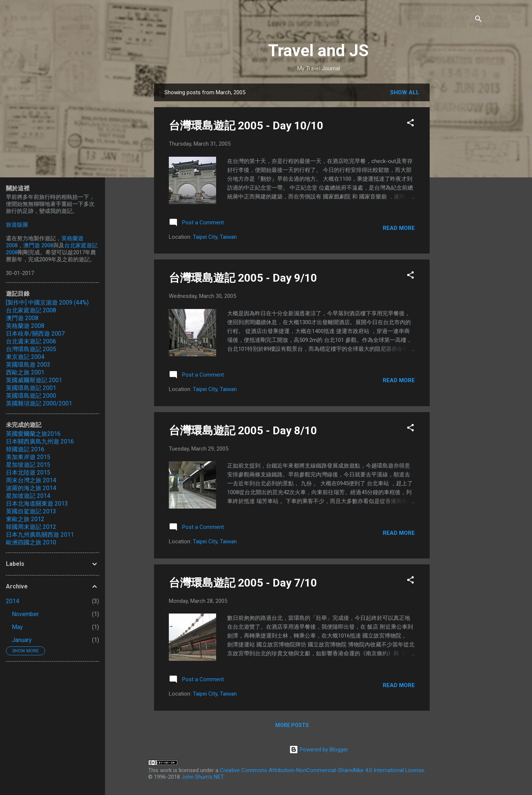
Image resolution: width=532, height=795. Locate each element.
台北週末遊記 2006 (31, 341)
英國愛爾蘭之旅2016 (33, 434)
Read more (399, 228)
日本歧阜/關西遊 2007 (35, 334)
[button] (410, 124)
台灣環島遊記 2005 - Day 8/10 (243, 430)
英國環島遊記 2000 (31, 396)
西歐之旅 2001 (25, 372)
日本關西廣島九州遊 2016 (40, 441)
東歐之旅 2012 (25, 519)
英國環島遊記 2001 (31, 388)
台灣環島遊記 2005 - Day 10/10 (246, 125)
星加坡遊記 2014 (28, 496)
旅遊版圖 (17, 225)
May (17, 627)
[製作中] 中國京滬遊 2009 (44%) (47, 303)
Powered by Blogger (319, 750)
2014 (13, 601)
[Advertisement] (459, 194)
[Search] (478, 20)
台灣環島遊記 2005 (31, 349)
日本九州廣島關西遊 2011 (40, 535)
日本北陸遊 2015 (28, 473)
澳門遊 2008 (38, 245)
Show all (405, 92)
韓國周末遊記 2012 (31, 527)
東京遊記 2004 (25, 357)
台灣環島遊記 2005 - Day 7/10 (243, 583)
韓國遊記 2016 (25, 449)
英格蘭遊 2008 (25, 326)
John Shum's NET (202, 777)
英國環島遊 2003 (28, 365)
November (25, 614)
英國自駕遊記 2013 (31, 511)
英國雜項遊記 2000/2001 (39, 403)
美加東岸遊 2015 (28, 457)
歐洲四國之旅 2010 (31, 542)
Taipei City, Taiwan (215, 237)
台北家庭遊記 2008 (31, 310)
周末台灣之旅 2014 (31, 480)
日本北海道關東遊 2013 (37, 504)
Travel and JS (318, 50)
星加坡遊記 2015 (28, 465)
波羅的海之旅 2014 (31, 488)
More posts (292, 725)
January (22, 640)
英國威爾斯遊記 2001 (34, 380)
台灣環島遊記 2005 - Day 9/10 (243, 278)
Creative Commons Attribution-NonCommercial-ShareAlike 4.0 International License (322, 770)
